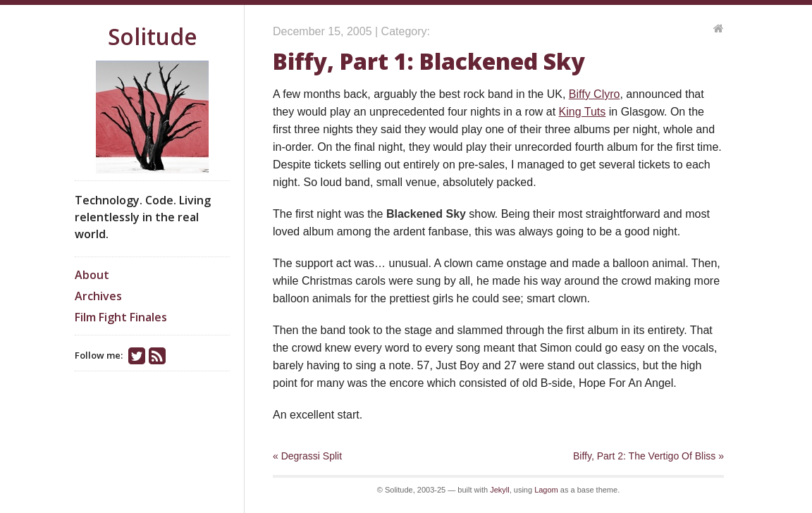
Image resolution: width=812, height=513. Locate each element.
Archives (98, 296)
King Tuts (583, 112)
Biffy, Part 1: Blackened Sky (429, 61)
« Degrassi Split (307, 456)
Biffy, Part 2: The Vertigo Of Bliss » (648, 456)
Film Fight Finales (121, 317)
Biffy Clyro (595, 94)
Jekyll (500, 490)
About (92, 275)
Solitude (153, 36)
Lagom (546, 490)
